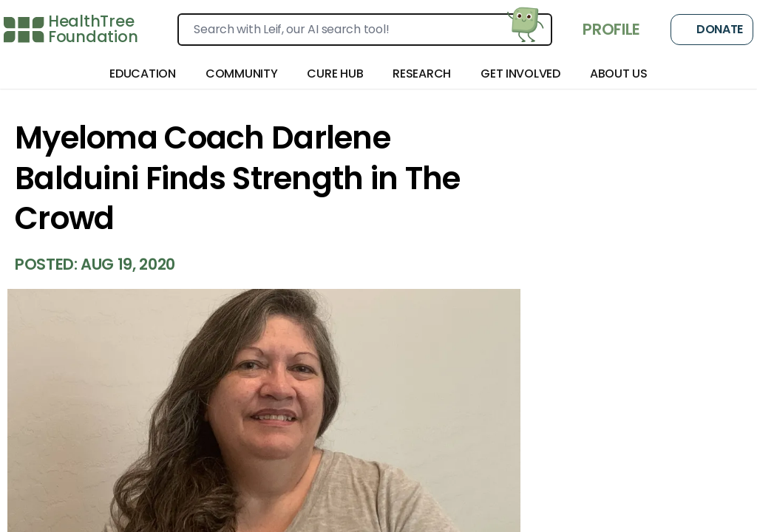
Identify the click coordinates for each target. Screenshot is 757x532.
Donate (712, 30)
